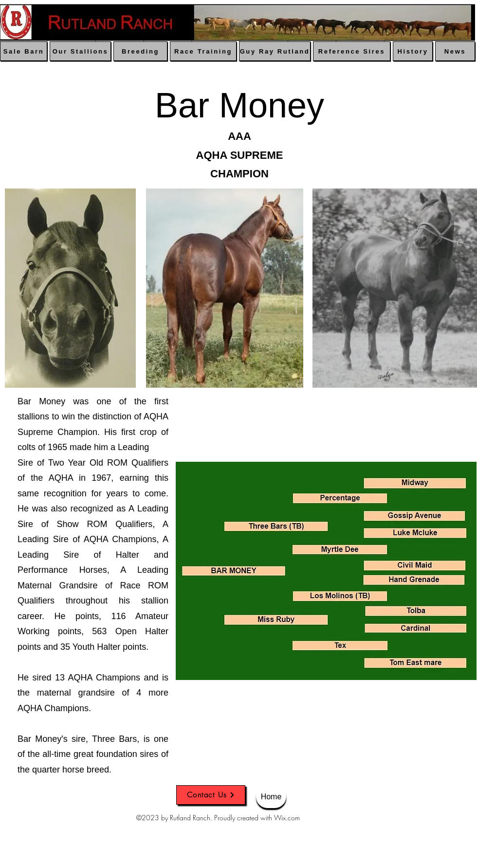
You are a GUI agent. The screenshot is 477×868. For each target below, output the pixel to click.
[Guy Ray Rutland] (275, 51)
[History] (413, 51)
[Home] (271, 797)
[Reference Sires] (352, 51)
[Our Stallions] (80, 51)
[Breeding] (140, 51)
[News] (455, 51)
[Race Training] (203, 51)
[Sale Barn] (24, 51)
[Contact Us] (211, 795)
